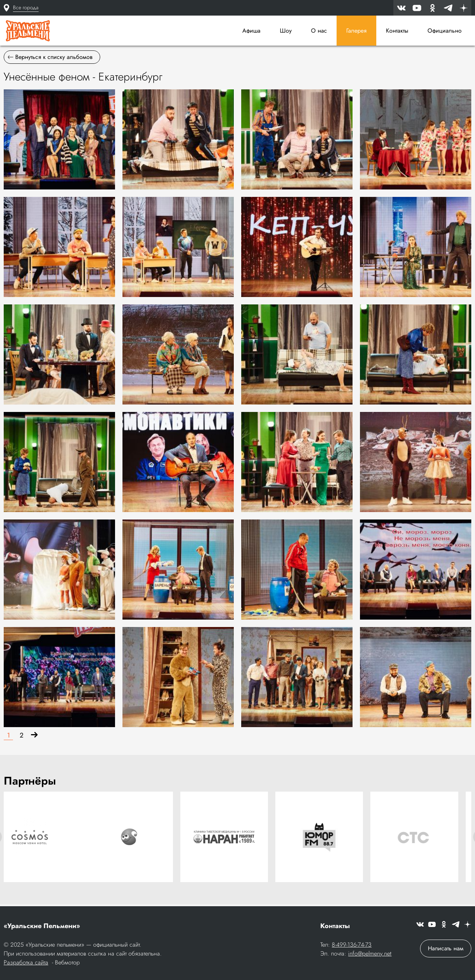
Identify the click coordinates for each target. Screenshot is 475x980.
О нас (319, 31)
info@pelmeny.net (370, 954)
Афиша (251, 31)
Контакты (397, 31)
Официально (445, 31)
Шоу (286, 31)
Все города (26, 7)
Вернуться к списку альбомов (50, 60)
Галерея (356, 31)
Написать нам (446, 949)
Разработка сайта (26, 963)
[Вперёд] (34, 738)
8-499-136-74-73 (352, 945)
